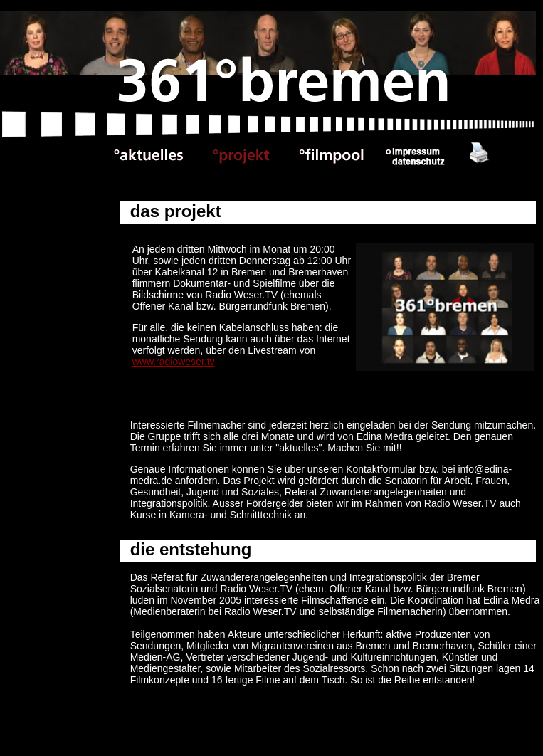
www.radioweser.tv (174, 362)
